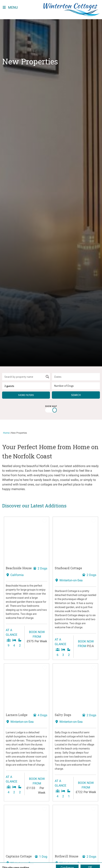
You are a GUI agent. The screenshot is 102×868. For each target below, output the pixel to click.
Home (6, 433)
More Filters (26, 395)
